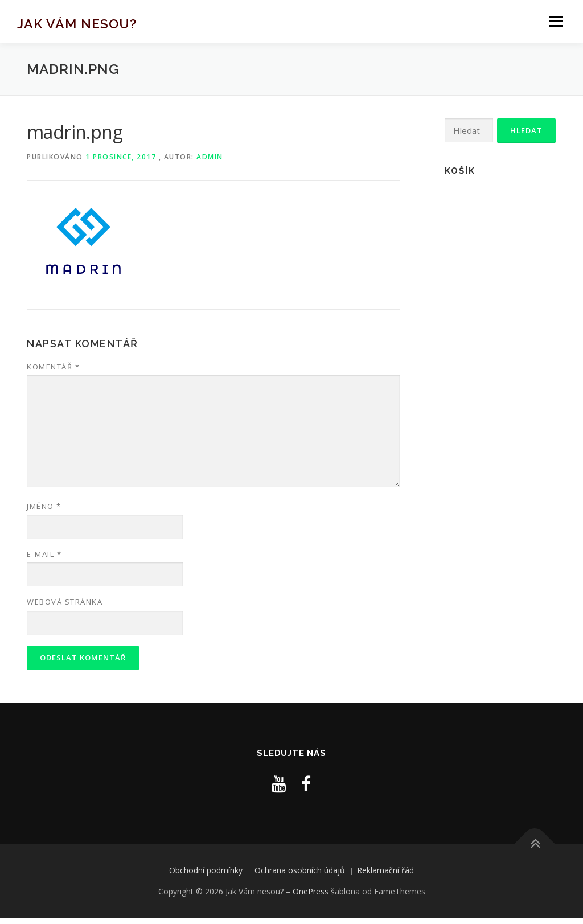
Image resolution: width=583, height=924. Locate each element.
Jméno (44, 506)
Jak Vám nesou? (77, 23)
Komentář (53, 367)
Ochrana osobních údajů (300, 870)
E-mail (44, 554)
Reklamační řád (385, 870)
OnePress (311, 891)
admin (210, 157)
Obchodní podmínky (206, 870)
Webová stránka (65, 602)
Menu (556, 21)
